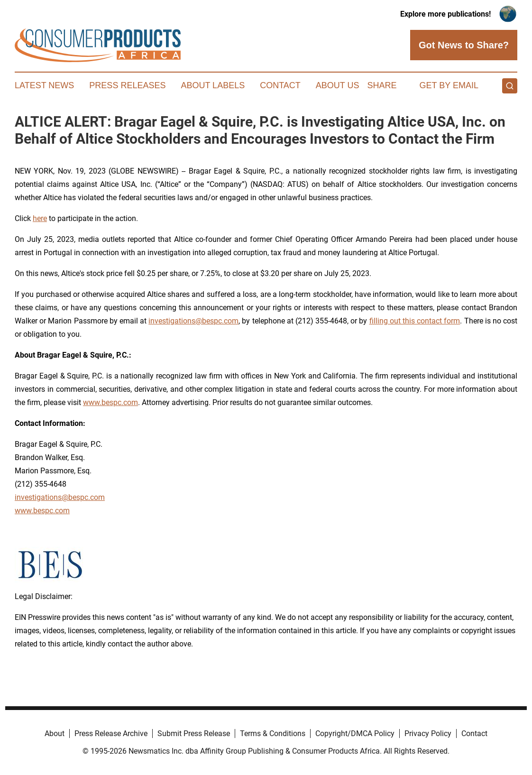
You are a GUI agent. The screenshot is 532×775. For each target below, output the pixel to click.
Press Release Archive (111, 733)
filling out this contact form (415, 321)
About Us (338, 85)
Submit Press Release (194, 733)
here (40, 218)
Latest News (44, 85)
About (55, 733)
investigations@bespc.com (193, 321)
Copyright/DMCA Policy (355, 733)
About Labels (213, 85)
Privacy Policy (428, 733)
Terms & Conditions (273, 733)
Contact (280, 85)
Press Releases (127, 85)
